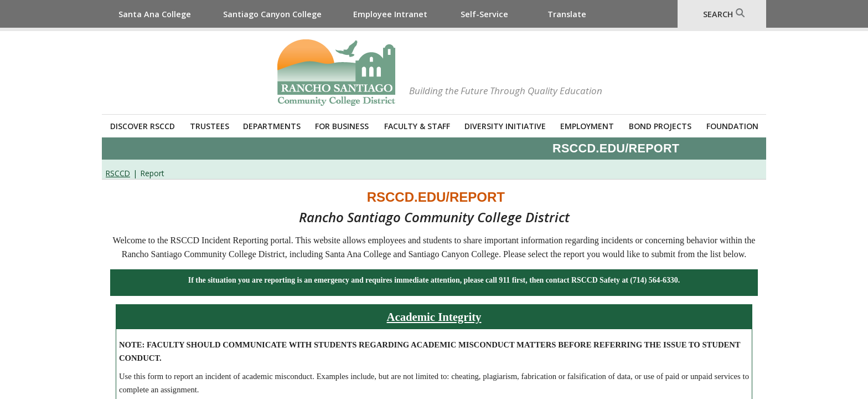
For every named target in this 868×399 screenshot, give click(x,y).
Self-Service (484, 14)
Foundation (732, 126)
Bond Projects (660, 126)
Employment (587, 126)
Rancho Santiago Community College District (336, 73)
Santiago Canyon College (272, 14)
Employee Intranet (390, 14)
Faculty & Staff (417, 126)
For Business (342, 126)
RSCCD (118, 173)
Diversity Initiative (505, 126)
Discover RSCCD (143, 126)
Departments (272, 126)
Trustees (210, 126)
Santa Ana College (155, 14)
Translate (567, 14)
